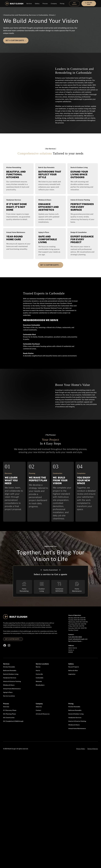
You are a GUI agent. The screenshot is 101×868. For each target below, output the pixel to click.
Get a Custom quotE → (16, 40)
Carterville (39, 674)
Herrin (38, 671)
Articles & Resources (43, 714)
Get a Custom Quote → (76, 641)
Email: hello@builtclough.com (78, 639)
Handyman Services (10, 678)
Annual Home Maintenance (12, 689)
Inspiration (72, 674)
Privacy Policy (81, 749)
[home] (14, 4)
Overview (6, 707)
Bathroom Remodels (10, 671)
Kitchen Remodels (9, 667)
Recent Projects (74, 667)
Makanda (39, 681)
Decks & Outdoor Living (11, 674)
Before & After (73, 671)
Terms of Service (93, 749)
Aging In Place (8, 692)
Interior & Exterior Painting (12, 681)
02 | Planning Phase (9, 714)
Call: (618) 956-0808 (75, 637)
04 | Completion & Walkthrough (13, 721)
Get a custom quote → (13, 639)
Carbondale (40, 678)
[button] (29, 4)
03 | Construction (9, 718)
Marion (38, 667)
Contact (38, 710)
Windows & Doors (9, 685)
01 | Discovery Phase (10, 710)
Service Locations (9, 696)
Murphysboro (40, 685)
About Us (39, 707)
